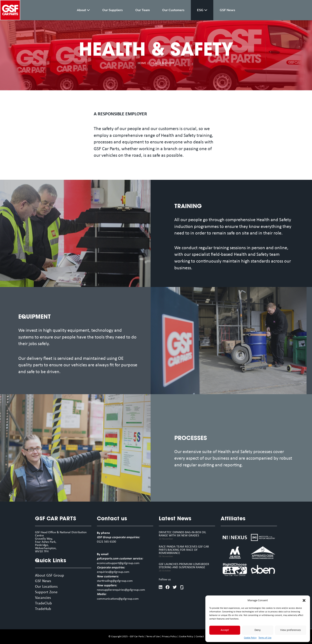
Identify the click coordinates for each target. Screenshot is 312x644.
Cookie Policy (250, 638)
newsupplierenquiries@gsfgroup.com (121, 590)
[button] (304, 600)
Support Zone (46, 592)
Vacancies (43, 598)
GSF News (43, 581)
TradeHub (43, 609)
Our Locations (46, 587)
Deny (258, 630)
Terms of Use (265, 638)
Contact (200, 637)
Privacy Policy (169, 637)
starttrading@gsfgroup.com (115, 581)
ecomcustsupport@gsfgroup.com (118, 563)
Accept (225, 630)
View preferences (291, 630)
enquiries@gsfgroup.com (113, 572)
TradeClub (43, 603)
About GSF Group (50, 576)
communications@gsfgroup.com (118, 599)
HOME (142, 63)
